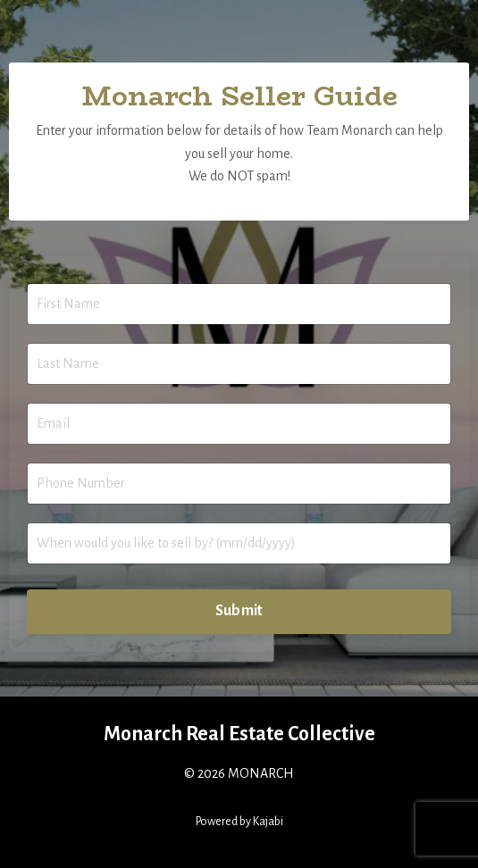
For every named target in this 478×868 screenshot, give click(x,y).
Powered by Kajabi (239, 822)
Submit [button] (239, 611)
